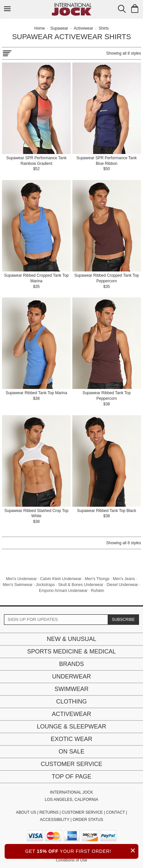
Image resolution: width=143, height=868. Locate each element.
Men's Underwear (21, 579)
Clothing (71, 702)
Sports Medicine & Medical (71, 651)
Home (40, 28)
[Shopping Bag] (135, 9)
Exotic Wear (71, 739)
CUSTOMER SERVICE (82, 812)
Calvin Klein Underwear (61, 579)
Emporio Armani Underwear (63, 591)
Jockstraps (45, 585)
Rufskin (97, 591)
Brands (71, 664)
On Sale (71, 752)
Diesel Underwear (122, 585)
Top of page (71, 777)
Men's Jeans (124, 579)
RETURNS (49, 812)
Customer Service (71, 764)
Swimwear (71, 689)
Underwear (72, 677)
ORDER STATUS (88, 820)
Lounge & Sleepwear (71, 727)
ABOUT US (26, 812)
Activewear (71, 714)
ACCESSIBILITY (55, 820)
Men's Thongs (97, 579)
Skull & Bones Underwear (81, 585)
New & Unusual (71, 639)
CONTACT (115, 812)
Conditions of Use (71, 860)
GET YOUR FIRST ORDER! (82, 850)
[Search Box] (122, 9)
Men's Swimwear (18, 585)
